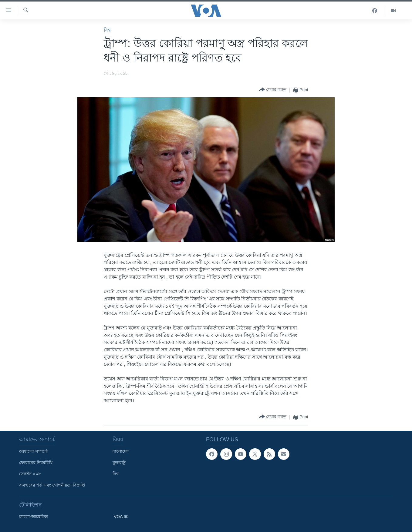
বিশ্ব (107, 30)
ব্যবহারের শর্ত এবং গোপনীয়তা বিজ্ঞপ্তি (52, 485)
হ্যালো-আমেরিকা (34, 517)
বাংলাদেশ (121, 451)
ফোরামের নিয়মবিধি (36, 463)
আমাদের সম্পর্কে (33, 451)
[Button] (273, 90)
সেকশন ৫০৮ (30, 474)
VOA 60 (121, 517)
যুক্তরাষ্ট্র (119, 463)
